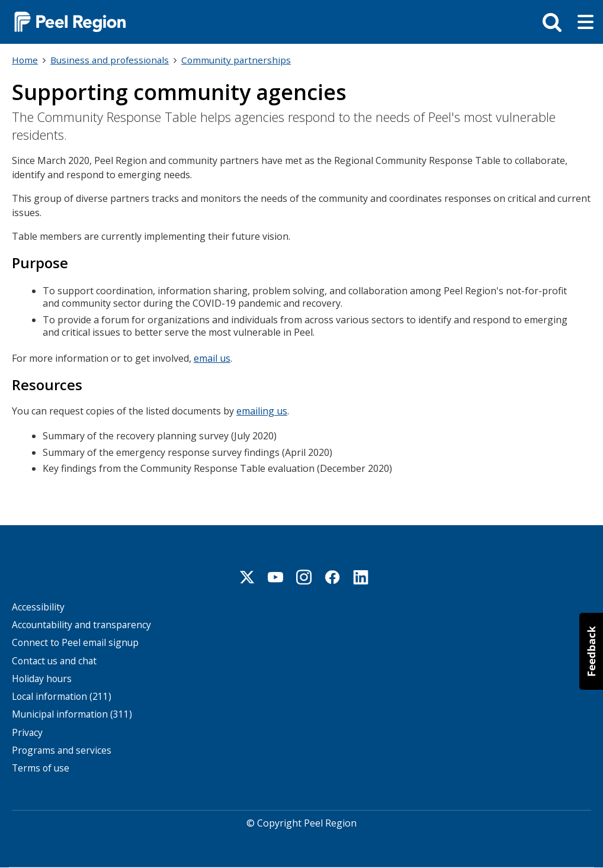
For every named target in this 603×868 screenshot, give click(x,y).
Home (25, 60)
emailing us (262, 411)
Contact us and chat (54, 661)
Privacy (27, 733)
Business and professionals (110, 60)
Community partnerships (236, 60)
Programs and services (62, 750)
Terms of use (41, 768)
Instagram (304, 577)
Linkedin (361, 577)
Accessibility (38, 607)
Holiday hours (42, 679)
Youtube (275, 577)
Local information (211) (62, 697)
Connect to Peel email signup (75, 643)
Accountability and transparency (81, 625)
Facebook (332, 577)
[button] (591, 651)
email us (212, 358)
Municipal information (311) (72, 714)
